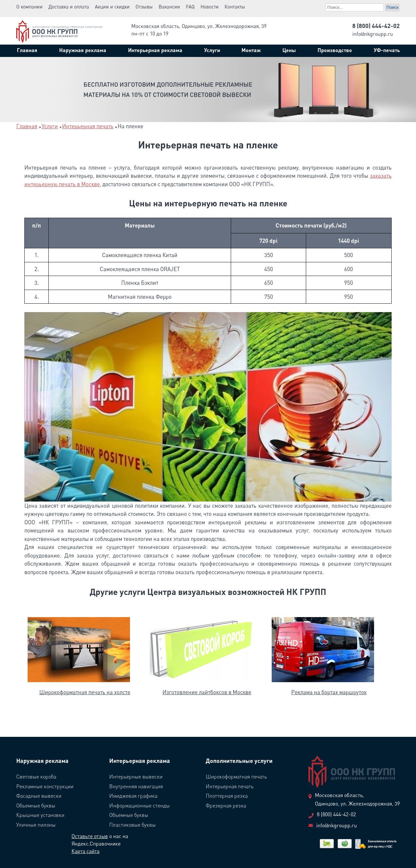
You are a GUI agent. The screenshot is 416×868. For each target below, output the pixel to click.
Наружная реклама (42, 761)
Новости (210, 7)
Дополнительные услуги (239, 761)
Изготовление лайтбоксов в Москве (207, 692)
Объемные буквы (36, 806)
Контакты (235, 7)
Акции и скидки (112, 7)
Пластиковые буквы (132, 825)
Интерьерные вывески (136, 777)
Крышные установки (40, 815)
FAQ (190, 7)
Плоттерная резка (227, 796)
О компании (29, 7)
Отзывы (144, 7)
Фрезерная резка (226, 806)
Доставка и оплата (69, 7)
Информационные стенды (139, 806)
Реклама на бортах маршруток (329, 692)
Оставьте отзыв (90, 836)
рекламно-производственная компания (67, 27)
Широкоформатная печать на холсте (85, 692)
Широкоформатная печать (236, 777)
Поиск (326, 3)
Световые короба (36, 777)
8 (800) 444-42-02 (376, 26)
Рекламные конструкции (45, 786)
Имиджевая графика (133, 796)
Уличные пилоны (36, 825)
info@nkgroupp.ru (373, 34)
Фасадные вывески (39, 796)
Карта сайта (85, 851)
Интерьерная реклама (140, 761)
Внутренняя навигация (136, 786)
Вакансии (169, 7)
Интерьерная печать (230, 786)
